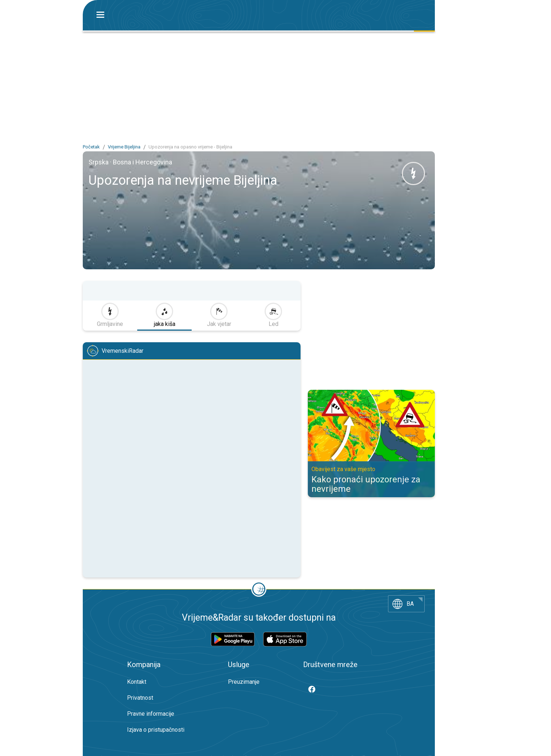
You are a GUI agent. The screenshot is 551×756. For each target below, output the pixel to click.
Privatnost (140, 698)
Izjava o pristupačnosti (156, 730)
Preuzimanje (244, 682)
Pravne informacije (151, 714)
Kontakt (137, 682)
